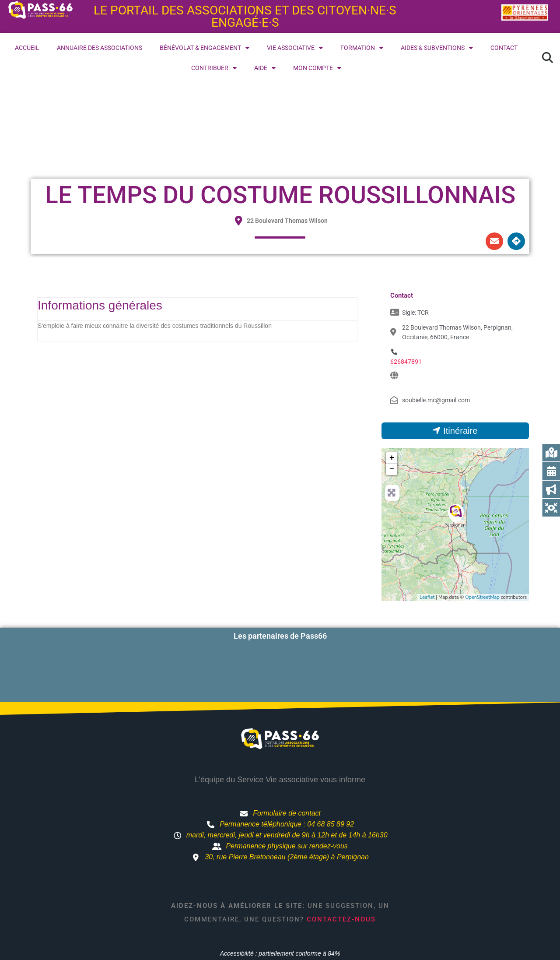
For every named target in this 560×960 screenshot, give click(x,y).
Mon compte (317, 68)
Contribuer (214, 68)
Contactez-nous (341, 880)
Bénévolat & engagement (205, 48)
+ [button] (392, 458)
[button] (547, 58)
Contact (504, 48)
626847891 (406, 362)
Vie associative (295, 48)
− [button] (392, 469)
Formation (362, 48)
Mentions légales (368, 930)
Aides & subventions (437, 48)
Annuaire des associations (100, 48)
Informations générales (100, 305)
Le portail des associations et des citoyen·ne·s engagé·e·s (245, 16)
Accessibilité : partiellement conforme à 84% (280, 914)
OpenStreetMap (482, 597)
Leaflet (427, 597)
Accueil (27, 48)
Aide (265, 68)
